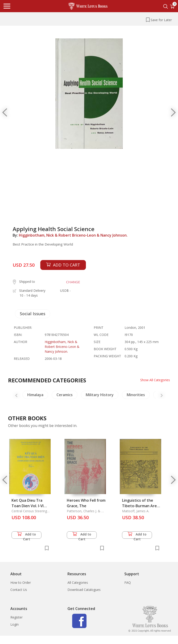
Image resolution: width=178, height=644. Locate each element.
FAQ (128, 582)
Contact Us (19, 590)
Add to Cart (26, 535)
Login (15, 624)
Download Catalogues (84, 590)
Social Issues (33, 314)
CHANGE (73, 282)
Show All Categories (155, 380)
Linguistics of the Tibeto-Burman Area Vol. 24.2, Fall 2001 (140, 506)
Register (16, 617)
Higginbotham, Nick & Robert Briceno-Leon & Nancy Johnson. (73, 235)
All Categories (78, 582)
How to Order (21, 582)
